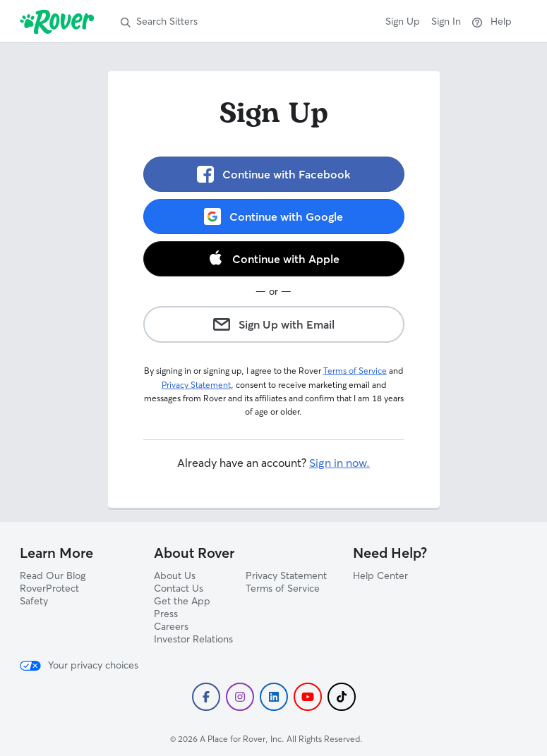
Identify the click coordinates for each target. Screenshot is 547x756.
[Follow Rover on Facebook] (206, 697)
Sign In (446, 21)
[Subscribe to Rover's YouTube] (308, 697)
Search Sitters (159, 21)
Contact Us (179, 588)
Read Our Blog (53, 575)
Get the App (182, 601)
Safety (34, 601)
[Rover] (60, 21)
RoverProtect (49, 588)
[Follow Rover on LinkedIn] (274, 697)
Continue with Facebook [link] (274, 174)
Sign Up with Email (274, 324)
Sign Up (403, 21)
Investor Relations (193, 639)
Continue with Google (273, 217)
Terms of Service (355, 371)
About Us (175, 575)
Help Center (380, 575)
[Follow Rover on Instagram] (240, 697)
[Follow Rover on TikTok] (342, 697)
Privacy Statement (196, 385)
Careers (171, 626)
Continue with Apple (274, 258)
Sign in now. (339, 463)
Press (166, 614)
